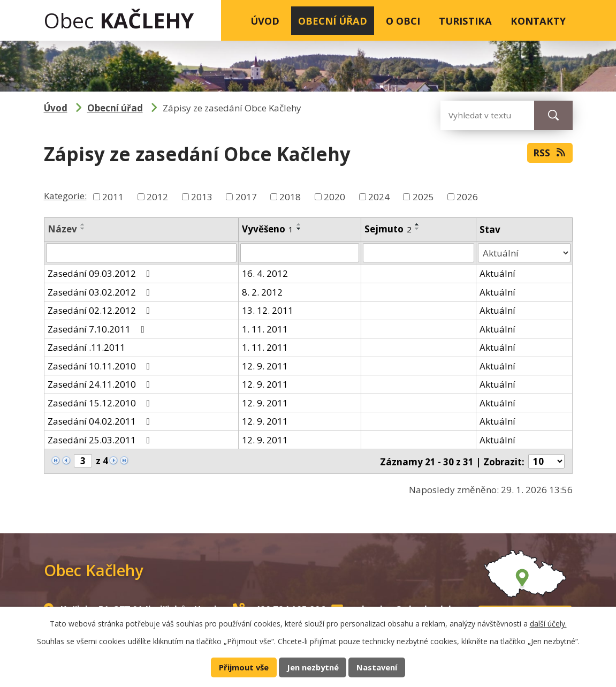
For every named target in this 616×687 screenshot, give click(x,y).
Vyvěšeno (268, 229)
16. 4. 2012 (265, 273)
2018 (290, 197)
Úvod (265, 21)
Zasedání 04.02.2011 (101, 421)
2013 (202, 197)
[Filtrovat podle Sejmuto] (419, 253)
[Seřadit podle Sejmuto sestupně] (417, 229)
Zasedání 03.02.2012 (101, 292)
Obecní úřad (333, 21)
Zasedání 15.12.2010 (101, 402)
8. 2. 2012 (262, 292)
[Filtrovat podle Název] (142, 253)
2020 (334, 197)
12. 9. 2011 (265, 365)
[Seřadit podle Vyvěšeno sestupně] (299, 229)
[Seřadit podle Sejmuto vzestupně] (417, 224)
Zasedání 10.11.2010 (101, 365)
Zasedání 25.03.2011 (101, 439)
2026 (467, 197)
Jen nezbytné (313, 667)
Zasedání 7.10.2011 (98, 329)
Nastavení (377, 667)
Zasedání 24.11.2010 (101, 384)
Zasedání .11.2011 (86, 347)
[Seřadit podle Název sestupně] (83, 229)
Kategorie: (65, 196)
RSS (550, 153)
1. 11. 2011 (265, 329)
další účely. (548, 624)
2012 (157, 197)
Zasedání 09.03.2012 (101, 273)
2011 (113, 197)
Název (62, 229)
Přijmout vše (244, 667)
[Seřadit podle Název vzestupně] (83, 224)
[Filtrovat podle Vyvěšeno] (300, 253)
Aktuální (497, 273)
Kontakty (538, 21)
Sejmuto (388, 229)
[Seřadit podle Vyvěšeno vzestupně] (299, 224)
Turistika (465, 21)
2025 (423, 197)
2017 (246, 197)
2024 (379, 197)
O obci (403, 21)
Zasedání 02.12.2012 (101, 310)
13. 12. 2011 (268, 310)
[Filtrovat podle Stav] (524, 253)
